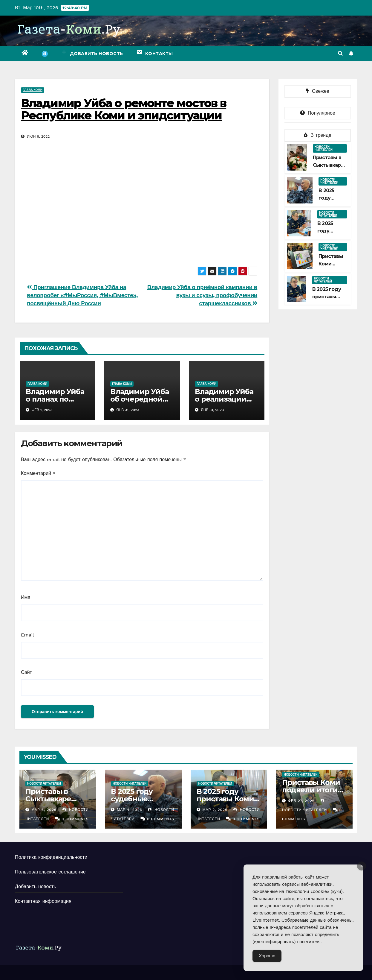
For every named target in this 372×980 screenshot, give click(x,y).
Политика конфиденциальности (51, 857)
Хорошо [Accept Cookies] (267, 956)
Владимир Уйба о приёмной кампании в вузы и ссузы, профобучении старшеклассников (202, 295)
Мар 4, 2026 (129, 810)
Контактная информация (43, 901)
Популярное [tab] (318, 113)
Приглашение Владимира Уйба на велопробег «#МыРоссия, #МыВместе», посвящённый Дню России (82, 295)
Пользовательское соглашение (50, 872)
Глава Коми (33, 90)
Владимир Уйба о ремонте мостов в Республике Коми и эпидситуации (124, 109)
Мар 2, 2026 (215, 810)
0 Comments (75, 819)
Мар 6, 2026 (44, 810)
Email (27, 635)
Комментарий (38, 473)
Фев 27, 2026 (301, 801)
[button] (340, 53)
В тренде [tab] (318, 135)
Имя (26, 597)
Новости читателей (324, 148)
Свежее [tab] (318, 91)
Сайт (26, 672)
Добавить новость (36, 886)
